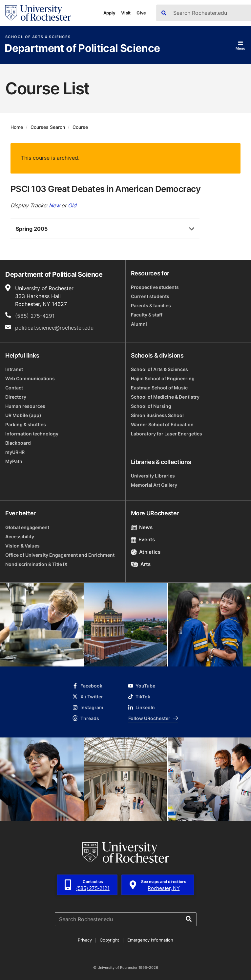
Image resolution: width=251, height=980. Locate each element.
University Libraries (153, 476)
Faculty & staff (147, 315)
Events (143, 539)
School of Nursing (151, 406)
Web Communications (30, 378)
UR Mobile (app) (23, 415)
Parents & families (151, 305)
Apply (109, 13)
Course (80, 127)
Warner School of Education (162, 424)
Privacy (85, 940)
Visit (126, 13)
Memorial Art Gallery (154, 485)
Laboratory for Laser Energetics (167, 434)
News (142, 527)
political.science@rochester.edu (54, 328)
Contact (14, 388)
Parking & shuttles (26, 424)
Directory (16, 397)
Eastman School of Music (159, 388)
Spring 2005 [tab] (32, 229)
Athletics (146, 552)
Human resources (25, 406)
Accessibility (20, 537)
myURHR (15, 452)
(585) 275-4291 (35, 316)
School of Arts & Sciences (38, 37)
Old (72, 205)
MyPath (14, 461)
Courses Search (48, 127)
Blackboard (18, 443)
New (54, 205)
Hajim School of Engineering (163, 378)
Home (17, 127)
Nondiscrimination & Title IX (36, 564)
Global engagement (27, 527)
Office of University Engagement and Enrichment (60, 555)
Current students (150, 296)
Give (141, 13)
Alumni (139, 324)
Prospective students (155, 287)
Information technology (32, 434)
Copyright (109, 940)
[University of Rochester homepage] (38, 13)
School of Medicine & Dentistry (165, 397)
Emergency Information (150, 940)
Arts (141, 564)
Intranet (14, 369)
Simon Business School (157, 415)
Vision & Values (22, 546)
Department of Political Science (82, 49)
